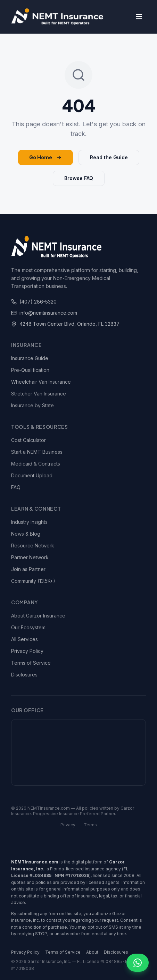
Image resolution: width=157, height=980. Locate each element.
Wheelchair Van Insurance (41, 382)
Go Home (46, 157)
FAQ (16, 487)
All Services (24, 639)
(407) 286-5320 (34, 302)
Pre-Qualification (30, 370)
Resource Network (33, 546)
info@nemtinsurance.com (44, 313)
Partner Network (30, 557)
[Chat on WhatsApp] (138, 963)
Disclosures (24, 675)
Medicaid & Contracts (36, 464)
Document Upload (32, 475)
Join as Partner (28, 569)
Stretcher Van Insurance (39, 394)
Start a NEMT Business (37, 452)
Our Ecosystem (28, 627)
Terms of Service (31, 663)
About (92, 952)
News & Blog (26, 534)
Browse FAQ (79, 178)
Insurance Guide (30, 358)
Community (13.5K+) (33, 581)
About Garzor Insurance (38, 616)
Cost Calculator (28, 440)
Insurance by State (32, 405)
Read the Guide (109, 157)
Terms (90, 825)
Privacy (68, 825)
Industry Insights (29, 522)
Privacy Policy (27, 651)
